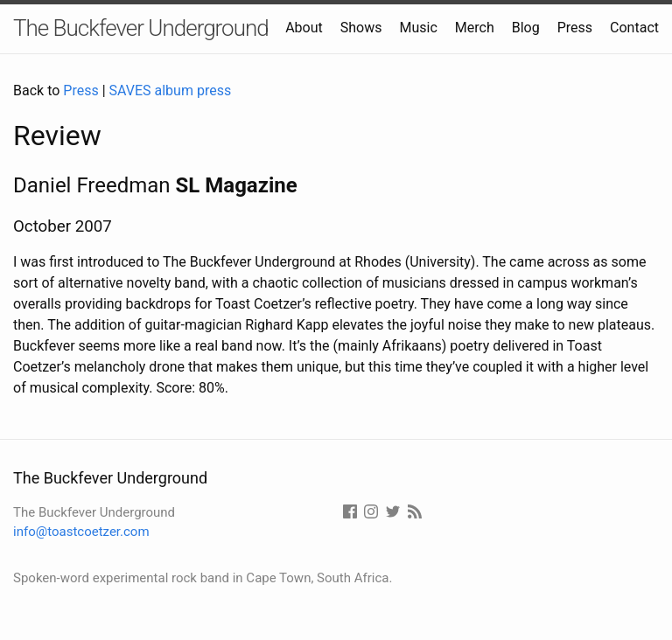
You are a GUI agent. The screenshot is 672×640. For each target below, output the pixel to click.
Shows (361, 28)
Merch (475, 28)
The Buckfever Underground (141, 28)
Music (419, 28)
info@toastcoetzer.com (81, 532)
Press (575, 28)
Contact (634, 28)
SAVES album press (171, 90)
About (304, 28)
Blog (526, 28)
